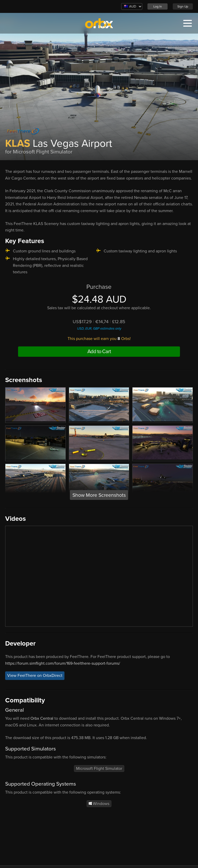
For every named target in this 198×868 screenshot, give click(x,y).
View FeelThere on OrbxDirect (35, 676)
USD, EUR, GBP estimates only (99, 329)
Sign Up (183, 6)
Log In (158, 6)
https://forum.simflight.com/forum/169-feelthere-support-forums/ (63, 663)
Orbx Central (42, 718)
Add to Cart (99, 352)
